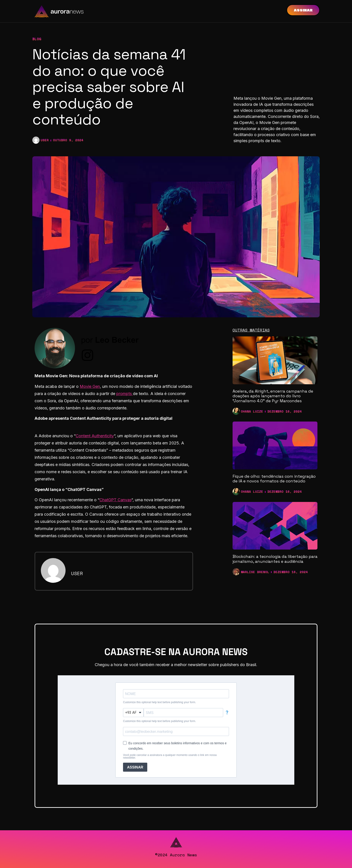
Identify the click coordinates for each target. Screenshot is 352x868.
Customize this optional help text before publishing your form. (159, 702)
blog (37, 39)
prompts (125, 394)
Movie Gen (90, 386)
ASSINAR (135, 767)
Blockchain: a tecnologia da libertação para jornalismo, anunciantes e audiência (275, 559)
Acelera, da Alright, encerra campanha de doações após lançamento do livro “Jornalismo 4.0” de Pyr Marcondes (273, 396)
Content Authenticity (95, 436)
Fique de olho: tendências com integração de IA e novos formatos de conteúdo (274, 479)
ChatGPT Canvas (115, 500)
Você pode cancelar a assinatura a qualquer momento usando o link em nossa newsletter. (170, 756)
